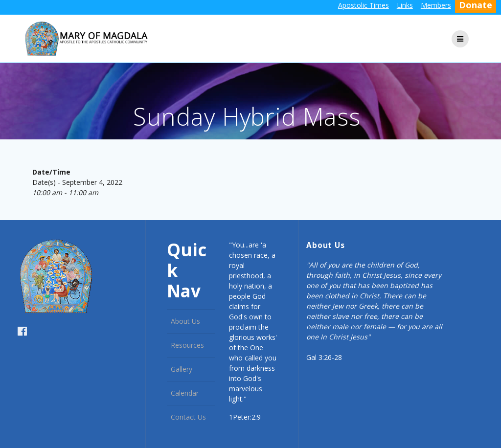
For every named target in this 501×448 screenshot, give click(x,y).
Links (405, 5)
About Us (185, 321)
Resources (187, 345)
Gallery (182, 369)
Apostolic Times (364, 5)
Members (436, 5)
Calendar (185, 393)
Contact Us (188, 417)
